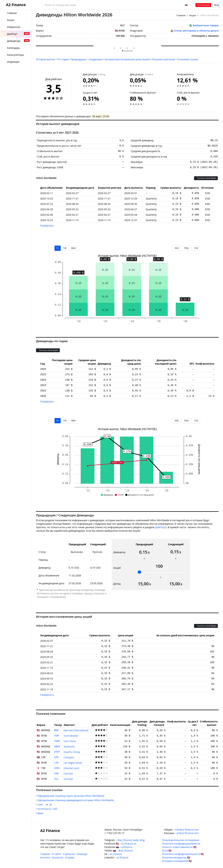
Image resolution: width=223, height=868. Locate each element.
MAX (73, 248)
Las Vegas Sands (73, 763)
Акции (193, 15)
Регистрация (203, 5)
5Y (58, 248)
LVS (56, 763)
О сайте (56, 854)
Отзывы (70, 857)
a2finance (127, 847)
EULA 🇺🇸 (167, 850)
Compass (69, 757)
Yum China (70, 741)
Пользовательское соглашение (181, 840)
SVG (176, 248)
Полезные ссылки (188, 59)
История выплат (46, 59)
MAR (56, 730)
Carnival (68, 774)
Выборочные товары (206, 25)
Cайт (41, 805)
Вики (41, 813)
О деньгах (69, 854)
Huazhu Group (72, 752)
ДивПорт (160, 527)
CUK (56, 774)
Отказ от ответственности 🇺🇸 (179, 847)
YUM (56, 736)
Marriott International (76, 730)
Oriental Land (71, 768)
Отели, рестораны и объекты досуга (196, 31)
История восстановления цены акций (127, 59)
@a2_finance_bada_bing (131, 840)
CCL (56, 779)
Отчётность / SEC (48, 809)
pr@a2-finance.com (188, 833)
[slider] (139, 572)
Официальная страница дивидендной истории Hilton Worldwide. (77, 800)
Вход (217, 5)
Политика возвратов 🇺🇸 (176, 857)
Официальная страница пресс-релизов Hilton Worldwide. (72, 796)
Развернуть (47, 225)
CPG (56, 757)
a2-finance (122, 857)
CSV (196, 248)
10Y (65, 248)
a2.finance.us (129, 844)
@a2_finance (126, 850)
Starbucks (69, 747)
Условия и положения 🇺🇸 (177, 861)
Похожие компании (163, 59)
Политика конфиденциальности (181, 844)
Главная (181, 15)
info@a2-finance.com (187, 830)
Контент (45, 857)
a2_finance (116, 854)
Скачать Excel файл (206, 178)
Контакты (58, 857)
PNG (186, 248)
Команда (82, 854)
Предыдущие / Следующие (86, 59)
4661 (57, 768)
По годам (63, 59)
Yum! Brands (71, 736)
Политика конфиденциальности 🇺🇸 (183, 854)
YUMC (57, 741)
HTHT (57, 752)
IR (51, 805)
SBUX (57, 747)
